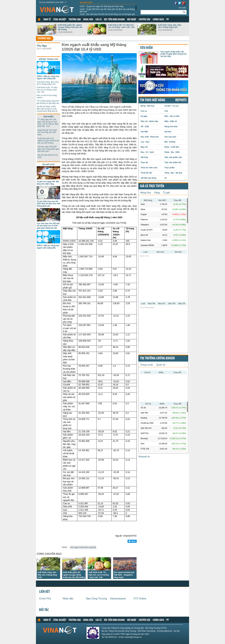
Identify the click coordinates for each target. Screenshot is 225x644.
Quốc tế (161, 365)
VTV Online (140, 599)
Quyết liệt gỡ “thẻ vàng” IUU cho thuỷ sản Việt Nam (47, 132)
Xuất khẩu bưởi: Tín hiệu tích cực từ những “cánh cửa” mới (121, 26)
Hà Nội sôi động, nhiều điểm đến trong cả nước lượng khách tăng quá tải (47, 109)
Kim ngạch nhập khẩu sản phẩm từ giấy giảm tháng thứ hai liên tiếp (173, 54)
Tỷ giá (166, 193)
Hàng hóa (88, 20)
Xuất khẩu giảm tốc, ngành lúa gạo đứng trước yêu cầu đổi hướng (70, 27)
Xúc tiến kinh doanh (114, 20)
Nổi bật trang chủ (48, 59)
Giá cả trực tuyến (152, 186)
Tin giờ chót (86, 3)
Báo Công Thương (97, 599)
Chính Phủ (45, 599)
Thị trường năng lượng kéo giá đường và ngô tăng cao (48, 102)
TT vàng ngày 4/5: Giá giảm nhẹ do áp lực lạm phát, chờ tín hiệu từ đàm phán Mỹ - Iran (48, 123)
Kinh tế (47, 20)
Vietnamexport (118, 599)
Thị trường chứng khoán (157, 358)
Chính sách (158, 20)
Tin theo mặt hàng (153, 100)
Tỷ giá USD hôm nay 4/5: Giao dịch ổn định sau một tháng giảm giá (107, 10)
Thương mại (75, 20)
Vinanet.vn (144, 457)
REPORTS (181, 100)
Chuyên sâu (144, 20)
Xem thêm (167, 19)
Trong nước (147, 365)
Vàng (157, 193)
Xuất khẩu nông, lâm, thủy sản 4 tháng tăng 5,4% (170, 26)
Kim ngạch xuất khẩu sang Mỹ (83, 547)
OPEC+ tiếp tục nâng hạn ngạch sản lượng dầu (48, 77)
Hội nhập (132, 20)
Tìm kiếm (182, 8)
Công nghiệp (60, 20)
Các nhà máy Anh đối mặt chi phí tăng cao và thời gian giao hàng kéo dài (108, 15)
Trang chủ (39, 19)
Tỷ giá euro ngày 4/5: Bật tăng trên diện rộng (101, 6)
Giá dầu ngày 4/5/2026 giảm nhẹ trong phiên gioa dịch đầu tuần (48, 149)
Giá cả (99, 20)
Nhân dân (68, 599)
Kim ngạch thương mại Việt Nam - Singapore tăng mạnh (124, 575)
